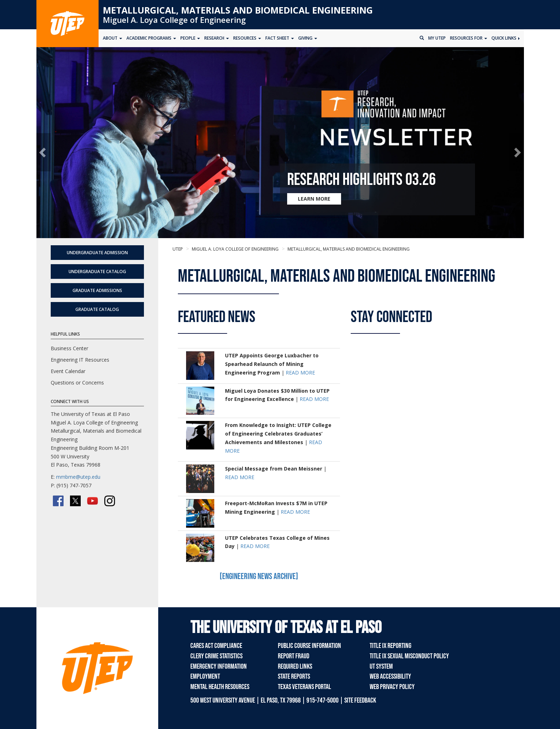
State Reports (294, 677)
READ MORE (300, 373)
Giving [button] (308, 38)
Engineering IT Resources (80, 360)
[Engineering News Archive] (259, 576)
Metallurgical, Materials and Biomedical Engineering (238, 10)
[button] (44, 152)
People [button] (190, 38)
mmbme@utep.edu (78, 477)
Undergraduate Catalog (97, 272)
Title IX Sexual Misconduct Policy (409, 656)
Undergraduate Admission (97, 253)
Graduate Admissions (97, 290)
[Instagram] (110, 501)
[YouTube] (92, 501)
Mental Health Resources (220, 687)
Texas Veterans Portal (304, 687)
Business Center (69, 348)
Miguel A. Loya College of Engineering (174, 20)
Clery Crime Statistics (216, 656)
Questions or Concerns (77, 383)
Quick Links (506, 38)
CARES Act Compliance (216, 646)
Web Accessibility (390, 677)
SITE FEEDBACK (360, 700)
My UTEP (437, 38)
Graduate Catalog (97, 309)
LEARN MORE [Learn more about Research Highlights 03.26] (314, 199)
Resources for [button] (469, 38)
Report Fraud (294, 656)
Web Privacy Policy (392, 687)
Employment (205, 677)
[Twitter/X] (75, 501)
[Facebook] (58, 501)
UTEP (178, 249)
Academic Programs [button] (151, 38)
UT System (381, 667)
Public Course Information (309, 646)
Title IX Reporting (391, 646)
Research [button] (217, 38)
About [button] (112, 38)
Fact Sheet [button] (280, 38)
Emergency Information (219, 667)
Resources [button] (247, 38)
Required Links (295, 667)
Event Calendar (68, 371)
